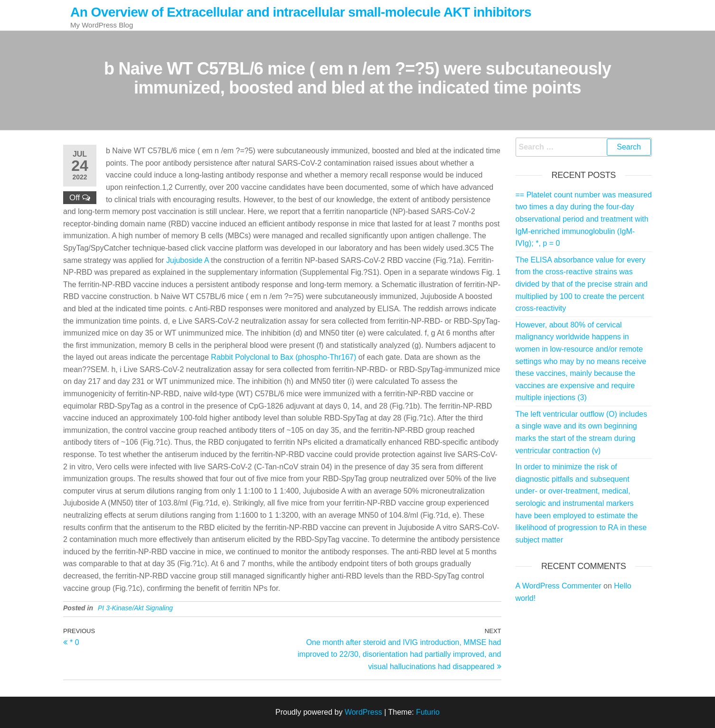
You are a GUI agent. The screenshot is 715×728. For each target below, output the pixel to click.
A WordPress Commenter (559, 586)
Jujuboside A (188, 260)
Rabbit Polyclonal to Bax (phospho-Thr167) (283, 357)
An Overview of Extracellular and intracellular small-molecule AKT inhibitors (301, 12)
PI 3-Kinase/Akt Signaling (135, 608)
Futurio (428, 712)
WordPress (363, 712)
